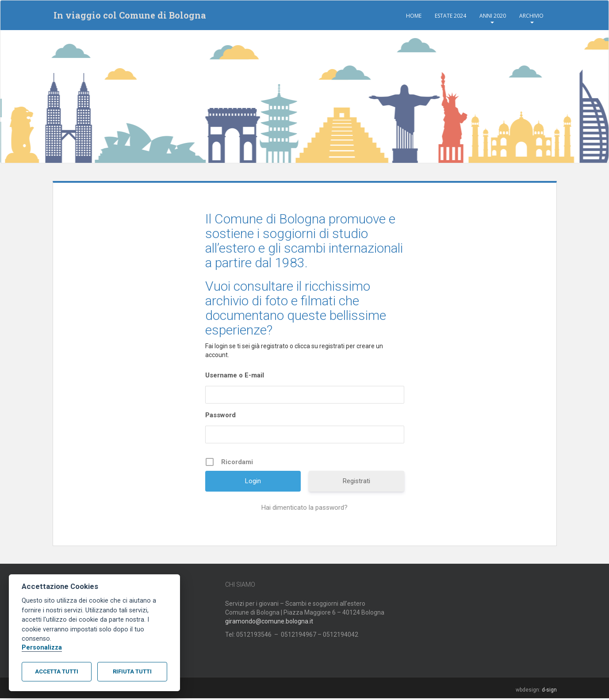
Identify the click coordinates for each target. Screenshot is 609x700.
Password (220, 416)
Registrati (356, 482)
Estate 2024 (450, 16)
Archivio (531, 16)
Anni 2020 (493, 16)
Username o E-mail (235, 377)
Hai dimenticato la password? (304, 509)
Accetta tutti (57, 671)
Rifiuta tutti (132, 671)
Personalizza (42, 648)
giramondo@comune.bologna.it (269, 623)
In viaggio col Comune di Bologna (129, 16)
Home (414, 16)
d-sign (549, 691)
